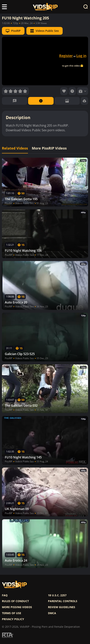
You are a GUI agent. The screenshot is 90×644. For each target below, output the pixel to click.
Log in (81, 56)
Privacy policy (13, 619)
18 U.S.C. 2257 (57, 595)
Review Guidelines (62, 607)
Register (66, 56)
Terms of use (12, 613)
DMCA (52, 613)
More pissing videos (17, 607)
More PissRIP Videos (49, 148)
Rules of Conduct (15, 601)
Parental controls (63, 601)
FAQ (5, 595)
